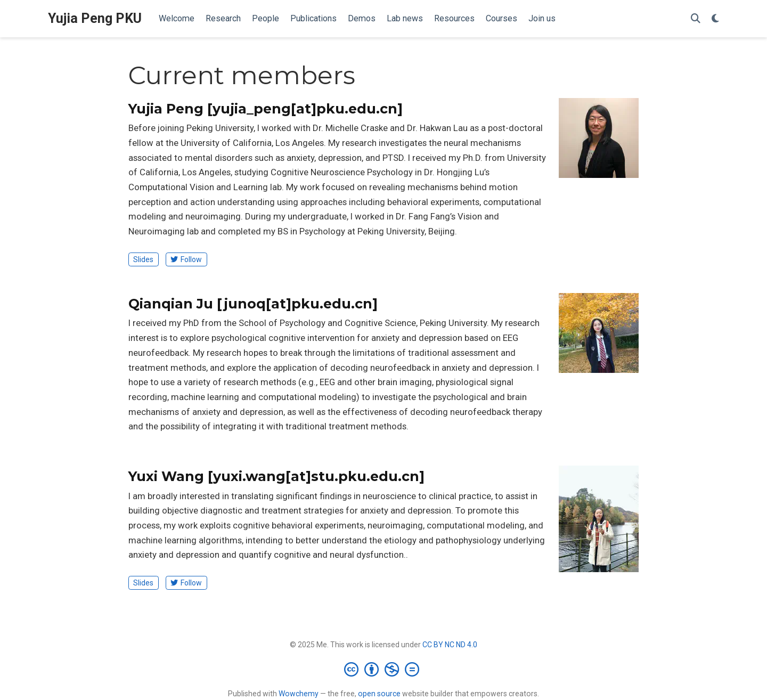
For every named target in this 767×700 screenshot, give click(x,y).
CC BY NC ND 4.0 (450, 645)
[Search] (696, 19)
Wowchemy (299, 694)
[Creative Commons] (384, 669)
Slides (143, 259)
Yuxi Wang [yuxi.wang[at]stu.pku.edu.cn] (276, 476)
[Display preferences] (715, 19)
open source (379, 694)
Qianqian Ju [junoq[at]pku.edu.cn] (253, 304)
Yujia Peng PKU (95, 18)
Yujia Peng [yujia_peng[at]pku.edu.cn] (266, 109)
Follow (186, 259)
